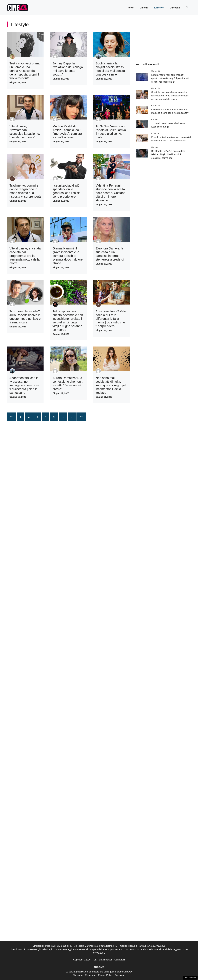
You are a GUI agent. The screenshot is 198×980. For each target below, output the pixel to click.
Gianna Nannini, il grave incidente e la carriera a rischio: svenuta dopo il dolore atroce (68, 256)
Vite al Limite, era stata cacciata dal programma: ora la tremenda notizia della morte (25, 256)
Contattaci (120, 960)
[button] (187, 8)
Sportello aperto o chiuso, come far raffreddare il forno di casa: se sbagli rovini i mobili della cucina (170, 96)
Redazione (91, 975)
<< (11, 417)
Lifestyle (159, 8)
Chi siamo (78, 975)
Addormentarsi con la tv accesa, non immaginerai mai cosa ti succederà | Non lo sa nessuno (25, 385)
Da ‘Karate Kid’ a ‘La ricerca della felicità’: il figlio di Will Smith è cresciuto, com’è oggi (168, 154)
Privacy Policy (105, 975)
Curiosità (175, 8)
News (131, 8)
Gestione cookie (190, 978)
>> (81, 417)
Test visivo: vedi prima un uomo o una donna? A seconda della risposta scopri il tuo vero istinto (25, 71)
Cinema (144, 8)
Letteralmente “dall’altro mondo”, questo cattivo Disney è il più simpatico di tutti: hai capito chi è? (171, 78)
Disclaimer (120, 975)
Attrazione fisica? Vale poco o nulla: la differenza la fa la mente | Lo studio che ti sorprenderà (111, 319)
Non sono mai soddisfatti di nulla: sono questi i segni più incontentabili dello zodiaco (111, 385)
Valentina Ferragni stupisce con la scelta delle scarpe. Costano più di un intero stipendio (110, 193)
